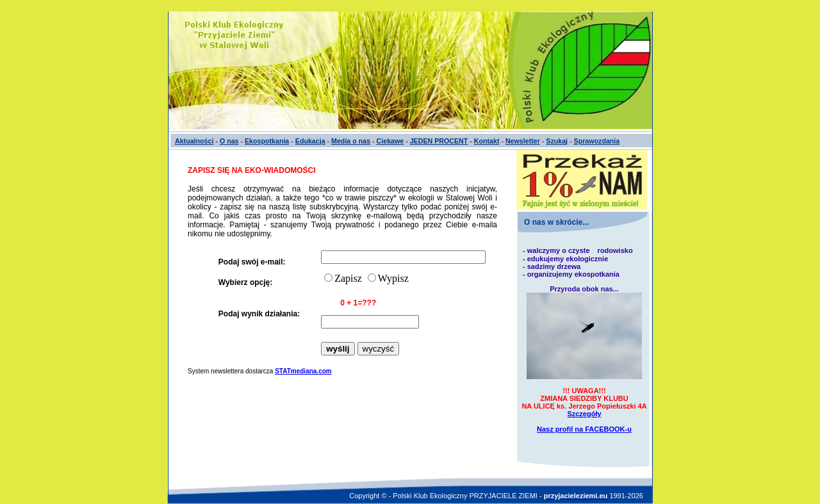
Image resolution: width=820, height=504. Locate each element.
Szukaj (557, 141)
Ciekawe (390, 141)
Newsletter (523, 141)
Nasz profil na (584, 429)
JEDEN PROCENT (439, 141)
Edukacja (310, 141)
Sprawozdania (597, 141)
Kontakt (487, 141)
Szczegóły (584, 414)
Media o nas (351, 141)
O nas (229, 141)
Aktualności (194, 141)
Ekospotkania (267, 141)
